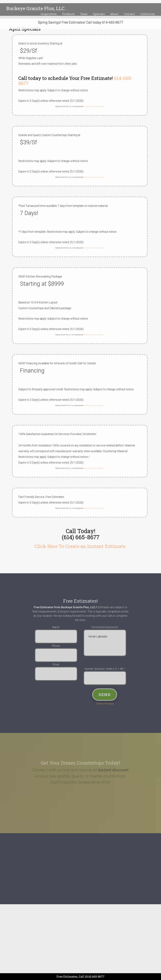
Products (68, 14)
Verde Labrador (105, 648)
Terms (100, 709)
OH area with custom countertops (94, 106)
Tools (84, 14)
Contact (129, 14)
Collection (148, 14)
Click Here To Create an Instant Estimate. (80, 546)
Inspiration (49, 14)
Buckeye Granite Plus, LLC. (37, 8)
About (114, 14)
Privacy (109, 709)
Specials (99, 14)
